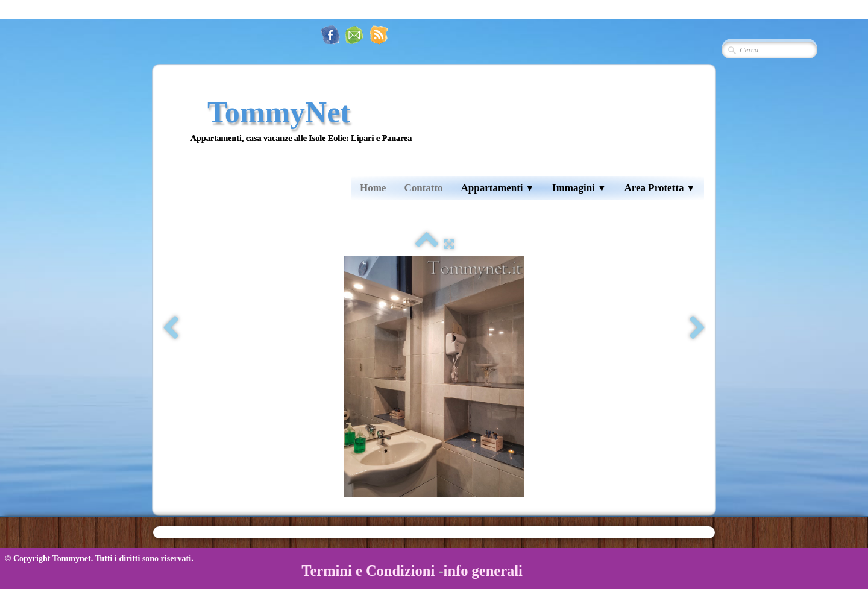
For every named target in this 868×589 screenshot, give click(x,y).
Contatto (423, 188)
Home (373, 188)
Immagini (579, 188)
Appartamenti (498, 188)
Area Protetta (659, 188)
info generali (483, 571)
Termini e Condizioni (368, 571)
